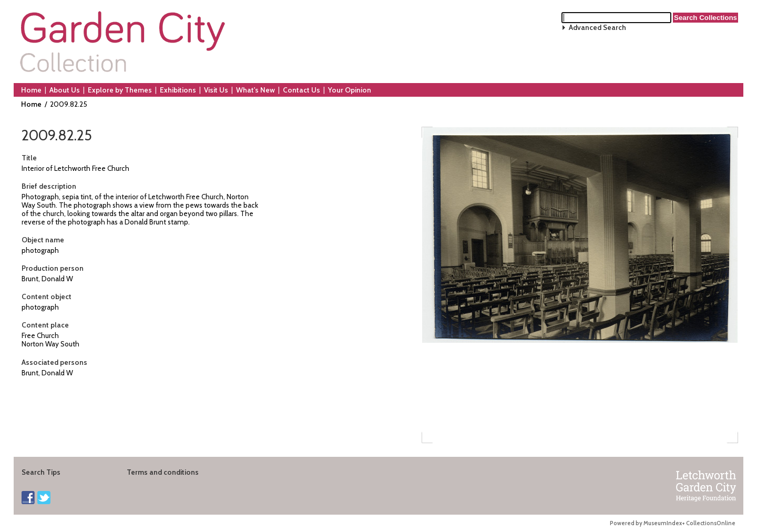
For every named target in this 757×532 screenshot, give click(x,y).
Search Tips (41, 472)
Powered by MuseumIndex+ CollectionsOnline (673, 523)
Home (31, 90)
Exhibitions (178, 90)
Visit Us (216, 90)
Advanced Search (597, 27)
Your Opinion (350, 90)
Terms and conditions (163, 472)
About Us (65, 90)
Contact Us (301, 90)
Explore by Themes (120, 90)
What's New (255, 90)
